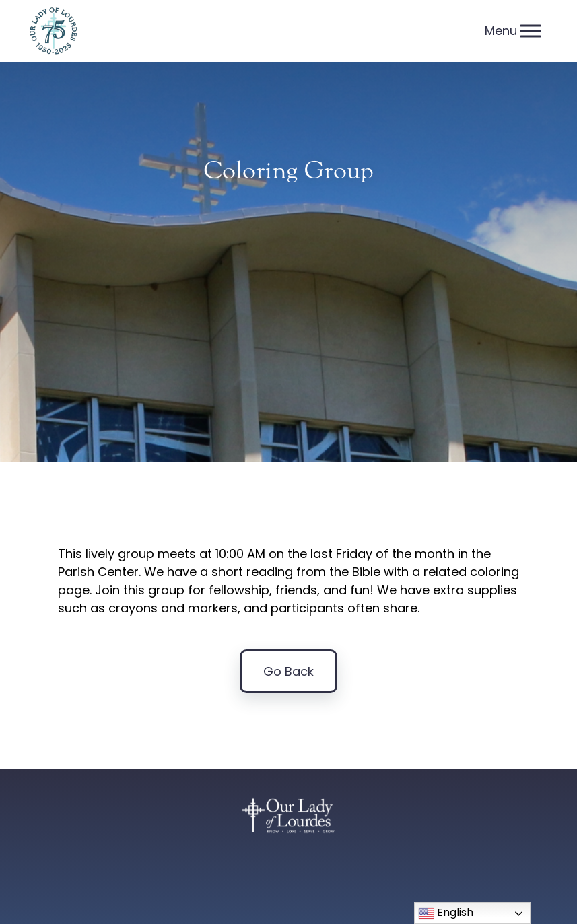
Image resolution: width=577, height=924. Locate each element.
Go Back (288, 671)
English (446, 913)
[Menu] (531, 31)
